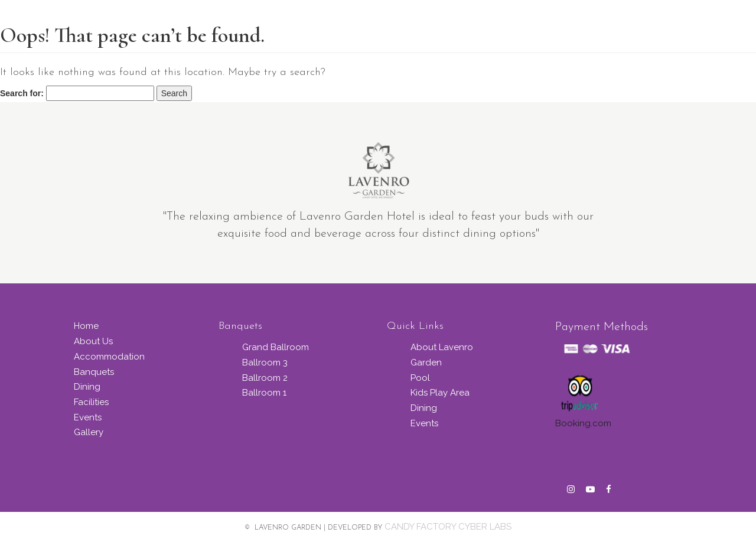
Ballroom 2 (265, 378)
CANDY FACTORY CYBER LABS (448, 527)
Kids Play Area (440, 393)
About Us (93, 341)
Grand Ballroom (276, 347)
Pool (420, 378)
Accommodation (109, 357)
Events (88, 417)
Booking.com (583, 423)
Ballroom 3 (265, 363)
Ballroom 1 (264, 393)
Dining (87, 387)
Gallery (89, 432)
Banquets (94, 372)
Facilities (91, 402)
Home (86, 326)
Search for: (22, 93)
